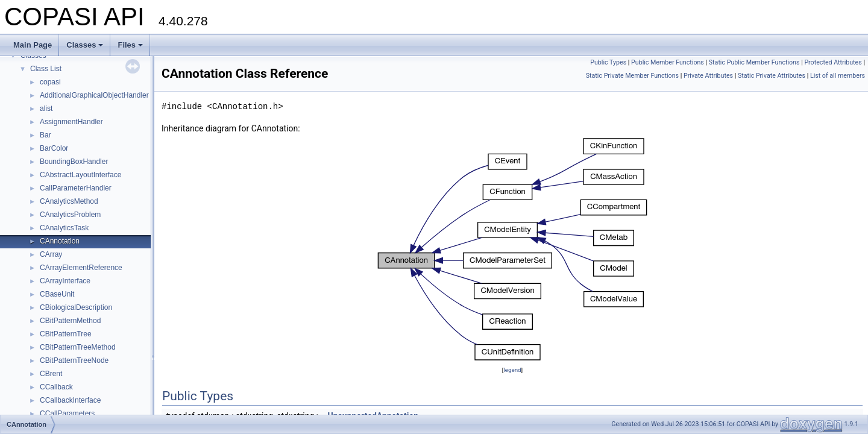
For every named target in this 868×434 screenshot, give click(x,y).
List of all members (838, 76)
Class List (46, 69)
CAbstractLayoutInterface (80, 175)
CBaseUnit (57, 294)
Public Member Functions (668, 62)
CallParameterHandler (76, 188)
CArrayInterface (65, 281)
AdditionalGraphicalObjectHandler (94, 95)
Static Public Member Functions (754, 62)
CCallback (56, 387)
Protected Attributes (833, 62)
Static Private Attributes (772, 76)
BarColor (54, 148)
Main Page (33, 45)
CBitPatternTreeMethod (78, 347)
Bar (46, 135)
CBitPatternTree (66, 334)
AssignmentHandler (71, 122)
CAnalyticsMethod (69, 201)
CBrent (51, 374)
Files (130, 45)
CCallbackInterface (70, 400)
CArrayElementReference (81, 268)
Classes (85, 45)
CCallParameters (67, 414)
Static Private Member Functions (632, 76)
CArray (51, 254)
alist (46, 108)
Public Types (608, 62)
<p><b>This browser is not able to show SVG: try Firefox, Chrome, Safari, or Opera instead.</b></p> (512, 249)
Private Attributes (708, 76)
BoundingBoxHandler (74, 162)
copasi (50, 82)
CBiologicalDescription (76, 307)
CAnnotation (60, 241)
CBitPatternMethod (70, 321)
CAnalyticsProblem (70, 215)
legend (512, 370)
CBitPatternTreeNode (74, 360)
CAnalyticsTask (64, 228)
